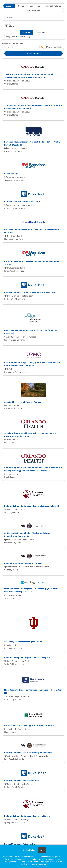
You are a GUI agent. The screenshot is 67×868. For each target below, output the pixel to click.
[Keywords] (33, 18)
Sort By (7, 47)
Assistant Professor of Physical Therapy (23, 402)
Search (9, 6)
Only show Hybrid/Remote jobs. (20, 36)
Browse (21, 6)
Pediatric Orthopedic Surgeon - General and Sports (27, 657)
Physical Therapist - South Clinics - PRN (22, 202)
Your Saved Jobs (33, 11)
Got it (42, 850)
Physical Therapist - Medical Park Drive (22, 780)
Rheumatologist (12, 174)
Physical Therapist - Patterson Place (21, 844)
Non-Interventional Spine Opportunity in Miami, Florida (29, 725)
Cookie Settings (29, 850)
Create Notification (54, 47)
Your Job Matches (53, 6)
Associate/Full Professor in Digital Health (23, 642)
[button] (41, 33)
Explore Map (35, 6)
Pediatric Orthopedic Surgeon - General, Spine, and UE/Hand (31, 506)
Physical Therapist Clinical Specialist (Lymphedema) (28, 752)
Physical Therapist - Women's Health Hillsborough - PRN (30, 292)
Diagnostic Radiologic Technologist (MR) (23, 563)
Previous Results (34, 53)
